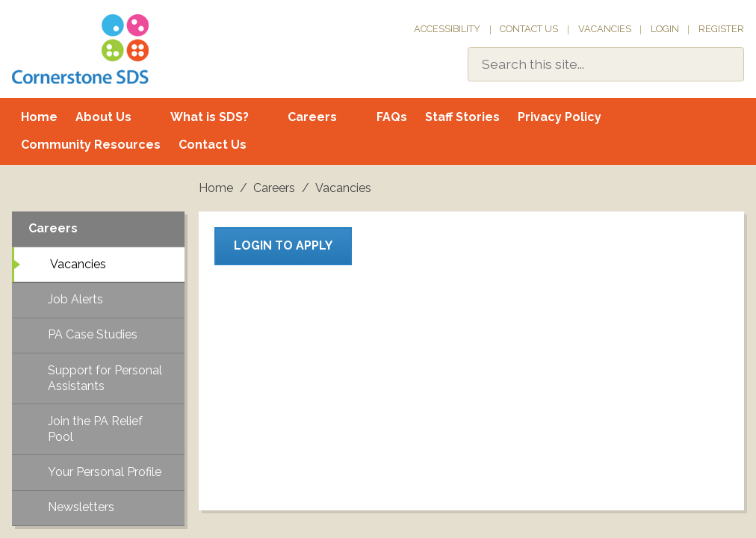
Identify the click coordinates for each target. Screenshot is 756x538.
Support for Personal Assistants (105, 378)
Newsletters (81, 507)
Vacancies (605, 29)
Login (665, 29)
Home (39, 117)
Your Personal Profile (105, 472)
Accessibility (447, 29)
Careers (312, 117)
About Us (103, 117)
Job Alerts (75, 299)
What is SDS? (210, 117)
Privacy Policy (560, 117)
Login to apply (283, 245)
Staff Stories (462, 117)
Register (721, 29)
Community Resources (91, 145)
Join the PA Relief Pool (95, 429)
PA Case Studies (93, 334)
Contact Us (529, 29)
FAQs (392, 117)
